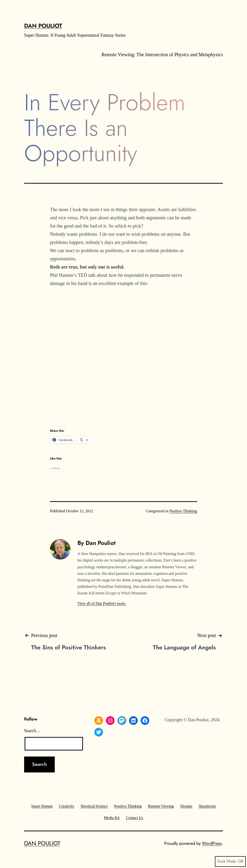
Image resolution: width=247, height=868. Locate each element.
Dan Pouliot (43, 26)
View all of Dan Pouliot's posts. (102, 603)
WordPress (212, 843)
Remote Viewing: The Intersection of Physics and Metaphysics (162, 55)
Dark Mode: (230, 861)
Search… (32, 731)
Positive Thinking (183, 511)
